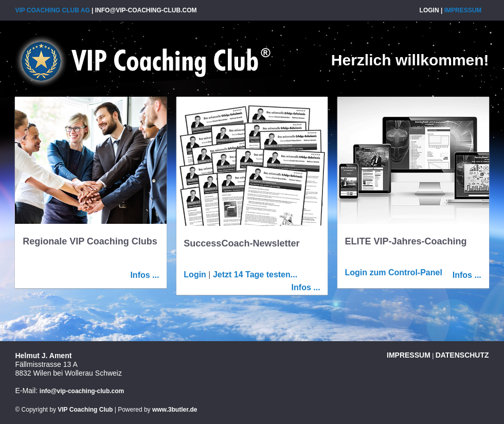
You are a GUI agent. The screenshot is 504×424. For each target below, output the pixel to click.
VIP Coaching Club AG (143, 61)
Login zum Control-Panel (394, 272)
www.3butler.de (175, 410)
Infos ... (145, 275)
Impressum (463, 10)
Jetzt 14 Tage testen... (255, 275)
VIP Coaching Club (85, 410)
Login (429, 10)
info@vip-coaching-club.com (146, 10)
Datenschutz (462, 355)
